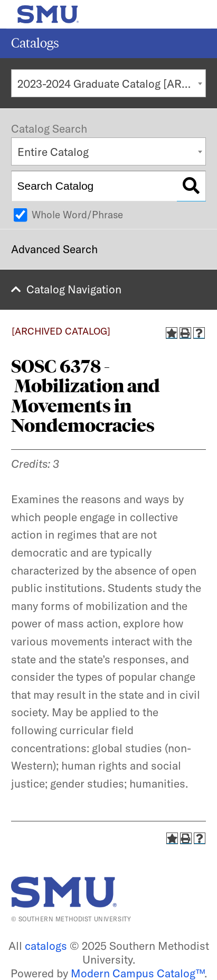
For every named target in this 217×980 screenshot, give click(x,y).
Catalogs (35, 43)
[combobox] (108, 83)
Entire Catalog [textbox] (53, 152)
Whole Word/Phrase (77, 215)
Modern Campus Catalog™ (138, 973)
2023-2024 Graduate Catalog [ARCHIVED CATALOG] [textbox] (112, 84)
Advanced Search (54, 249)
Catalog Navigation (74, 289)
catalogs (46, 946)
